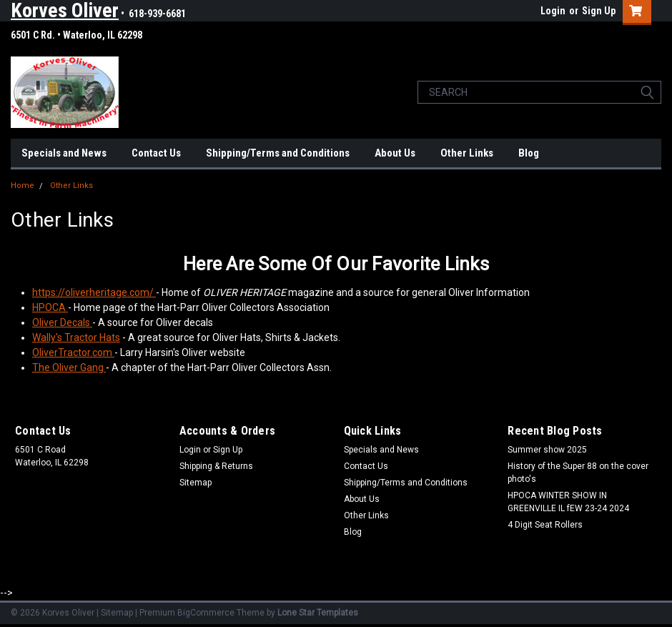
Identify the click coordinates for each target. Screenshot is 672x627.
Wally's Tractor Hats (76, 337)
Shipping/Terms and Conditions (278, 153)
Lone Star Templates (318, 613)
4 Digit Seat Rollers (545, 525)
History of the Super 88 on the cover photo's (578, 473)
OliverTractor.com (73, 352)
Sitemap (196, 483)
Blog (529, 153)
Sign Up (599, 11)
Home (23, 186)
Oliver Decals (61, 322)
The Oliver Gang (69, 367)
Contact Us (156, 153)
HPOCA (50, 307)
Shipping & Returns (216, 466)
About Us (395, 153)
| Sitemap (115, 613)
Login (553, 11)
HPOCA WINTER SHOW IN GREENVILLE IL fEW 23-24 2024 (568, 502)
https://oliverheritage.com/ (93, 292)
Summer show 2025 (547, 450)
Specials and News (64, 153)
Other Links (467, 153)
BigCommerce (206, 613)
